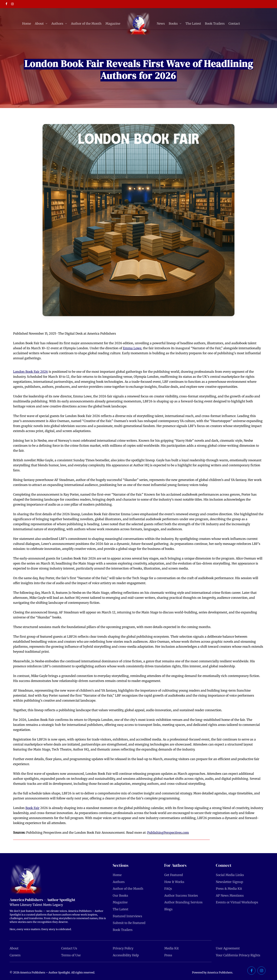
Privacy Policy (123, 948)
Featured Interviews (127, 916)
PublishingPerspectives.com (168, 833)
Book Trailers (123, 930)
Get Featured (174, 875)
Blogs (168, 909)
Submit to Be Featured (129, 923)
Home (117, 875)
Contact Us (69, 948)
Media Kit (171, 948)
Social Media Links (230, 875)
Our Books (120, 895)
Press (168, 955)
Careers (15, 955)
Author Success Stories (181, 895)
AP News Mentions (230, 895)
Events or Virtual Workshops (237, 902)
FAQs (168, 889)
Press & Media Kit (229, 889)
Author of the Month (128, 889)
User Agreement (228, 948)
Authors (119, 882)
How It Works (174, 882)
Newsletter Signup (229, 882)
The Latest (121, 909)
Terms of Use (71, 955)
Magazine (120, 902)
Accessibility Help (126, 955)
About (14, 948)
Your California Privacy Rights (238, 955)
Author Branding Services (183, 902)
